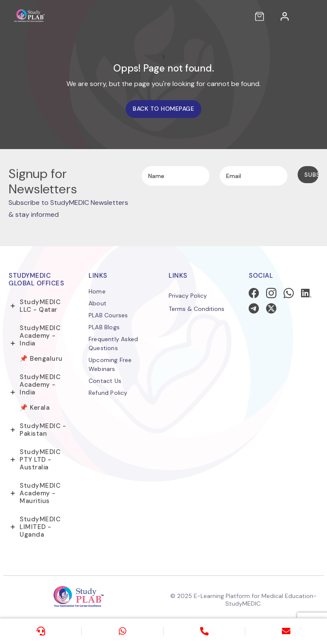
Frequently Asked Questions (113, 344)
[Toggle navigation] (313, 16)
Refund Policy (108, 393)
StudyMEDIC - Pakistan (43, 430)
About (98, 303)
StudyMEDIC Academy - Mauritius (40, 493)
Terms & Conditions (196, 309)
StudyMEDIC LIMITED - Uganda (40, 527)
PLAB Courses (108, 315)
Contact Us (105, 381)
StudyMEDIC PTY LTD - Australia (40, 460)
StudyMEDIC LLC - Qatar (40, 306)
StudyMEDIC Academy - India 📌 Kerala (40, 392)
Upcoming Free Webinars (110, 364)
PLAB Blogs (104, 327)
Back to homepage (163, 109)
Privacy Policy (188, 296)
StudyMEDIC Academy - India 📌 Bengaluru (41, 343)
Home (97, 291)
